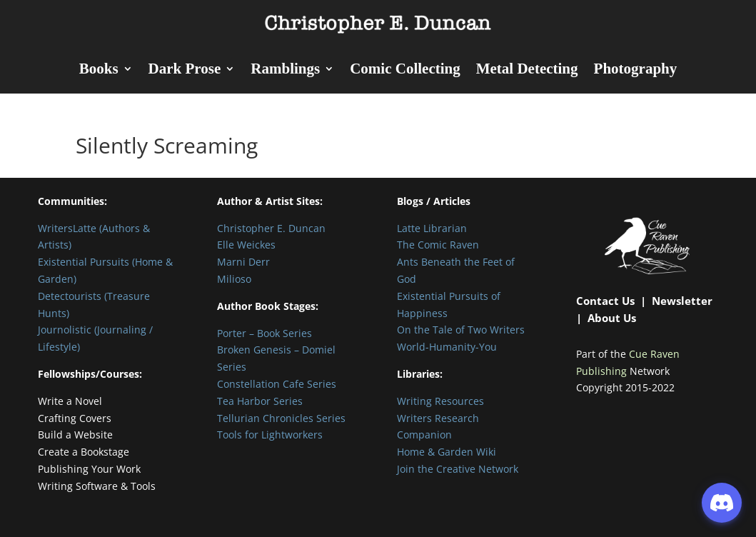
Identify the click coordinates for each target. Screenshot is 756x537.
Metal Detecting (527, 70)
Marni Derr (243, 262)
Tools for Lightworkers (270, 435)
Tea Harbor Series (260, 401)
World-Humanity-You (447, 347)
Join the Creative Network (458, 469)
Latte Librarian (432, 228)
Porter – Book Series (264, 333)
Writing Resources (440, 401)
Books (99, 70)
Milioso (234, 279)
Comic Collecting (405, 70)
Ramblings (285, 70)
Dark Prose (185, 70)
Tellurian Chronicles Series (281, 418)
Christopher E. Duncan (271, 228)
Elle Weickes (246, 245)
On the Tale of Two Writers (461, 330)
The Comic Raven (438, 245)
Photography (636, 70)
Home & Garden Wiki (447, 452)
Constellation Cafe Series (277, 384)
